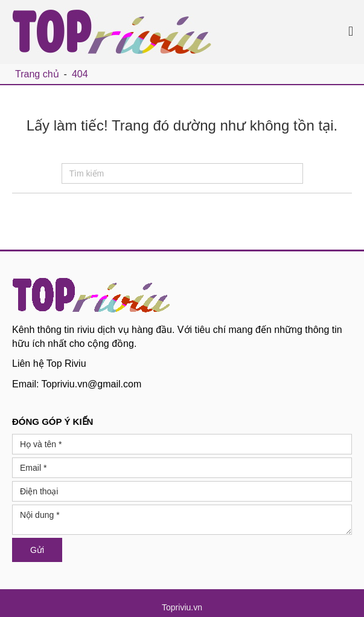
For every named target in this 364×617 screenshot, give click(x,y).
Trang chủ (37, 74)
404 (80, 74)
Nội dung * (182, 520)
